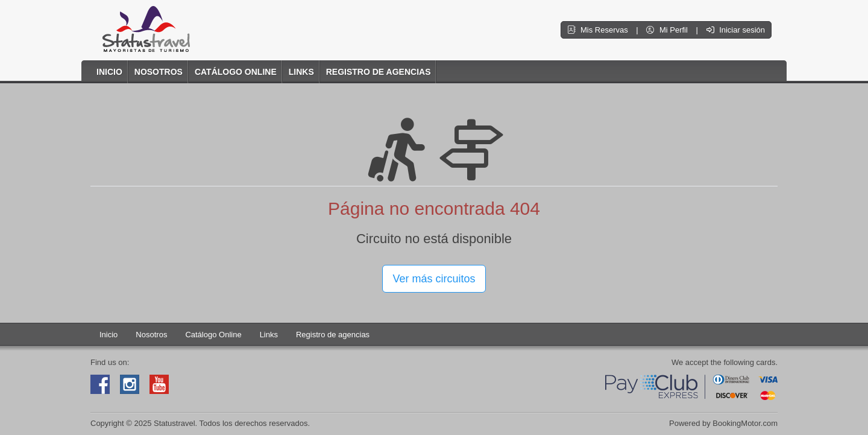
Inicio (109, 72)
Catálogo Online (236, 72)
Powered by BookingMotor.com (723, 423)
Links (301, 72)
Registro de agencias (379, 72)
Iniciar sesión (736, 30)
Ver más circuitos (434, 279)
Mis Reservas (599, 30)
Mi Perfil (668, 30)
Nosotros (159, 72)
